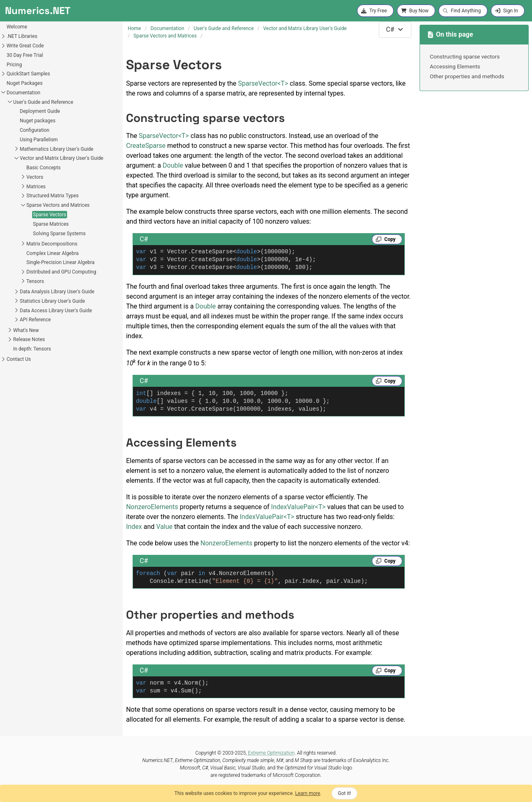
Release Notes (29, 339)
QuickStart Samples (28, 74)
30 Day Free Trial (25, 55)
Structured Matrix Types (52, 196)
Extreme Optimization (271, 753)
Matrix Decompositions (52, 244)
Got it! (345, 793)
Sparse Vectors (50, 215)
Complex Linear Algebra (52, 253)
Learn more (308, 793)
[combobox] (395, 30)
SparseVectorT (263, 83)
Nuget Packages (24, 83)
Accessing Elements (455, 66)
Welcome (17, 27)
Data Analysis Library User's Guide (57, 292)
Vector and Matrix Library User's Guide (62, 158)
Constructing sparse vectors (465, 56)
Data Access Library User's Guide (56, 311)
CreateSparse (146, 146)
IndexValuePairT (298, 507)
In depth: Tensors (32, 349)
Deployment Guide (40, 111)
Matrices (36, 187)
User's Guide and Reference (43, 102)
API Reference (35, 320)
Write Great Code (25, 46)
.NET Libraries (22, 36)
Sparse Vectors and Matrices (58, 205)
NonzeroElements (152, 507)
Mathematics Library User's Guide (57, 149)
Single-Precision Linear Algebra (61, 262)
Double (173, 165)
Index (134, 527)
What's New (26, 330)
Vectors (35, 177)
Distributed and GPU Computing (61, 272)
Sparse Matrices (51, 224)
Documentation (23, 93)
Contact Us (19, 359)
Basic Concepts (43, 168)
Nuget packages (38, 121)
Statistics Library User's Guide (52, 301)
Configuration (35, 130)
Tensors (35, 281)
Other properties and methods (467, 76)
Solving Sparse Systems (59, 234)
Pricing (14, 65)
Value (164, 527)
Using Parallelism (39, 140)
